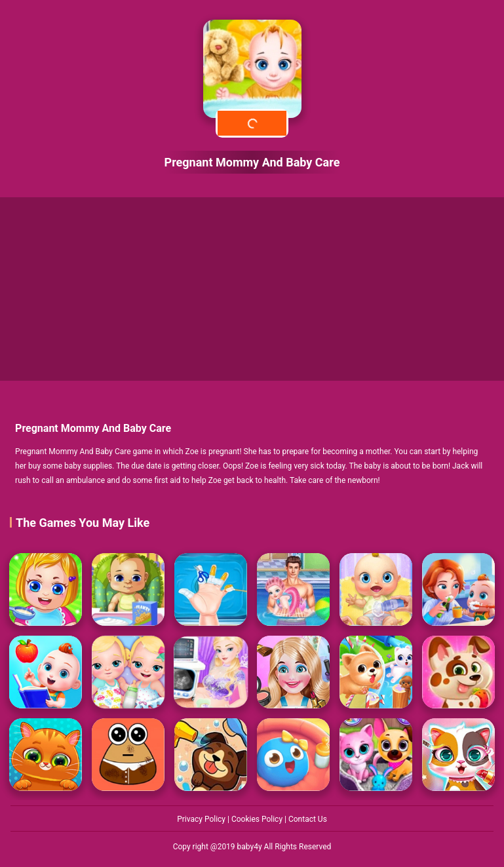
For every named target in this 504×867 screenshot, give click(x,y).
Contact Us (308, 819)
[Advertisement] (252, 289)
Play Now (252, 123)
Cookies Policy (258, 819)
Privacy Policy (202, 819)
